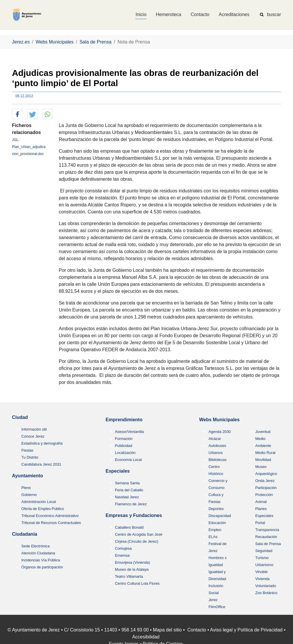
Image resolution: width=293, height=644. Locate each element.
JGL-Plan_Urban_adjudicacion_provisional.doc (29, 147)
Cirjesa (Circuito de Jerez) (137, 541)
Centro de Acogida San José (139, 534)
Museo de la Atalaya (132, 569)
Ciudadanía (25, 534)
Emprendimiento (124, 420)
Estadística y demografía (42, 443)
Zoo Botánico (266, 593)
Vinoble (261, 572)
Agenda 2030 (220, 432)
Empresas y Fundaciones (134, 515)
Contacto (197, 630)
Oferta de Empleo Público (43, 509)
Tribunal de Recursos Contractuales (51, 523)
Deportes (216, 509)
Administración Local (39, 502)
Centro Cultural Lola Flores (137, 583)
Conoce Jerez (33, 436)
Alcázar (215, 439)
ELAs (213, 537)
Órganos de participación (42, 567)
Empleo (215, 530)
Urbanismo (264, 565)
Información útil (34, 429)
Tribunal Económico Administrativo (50, 516)
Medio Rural (265, 453)
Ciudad (20, 417)
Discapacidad (220, 516)
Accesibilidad (146, 637)
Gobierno (29, 495)
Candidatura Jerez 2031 (41, 464)
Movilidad (263, 460)
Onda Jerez (265, 481)
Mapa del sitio (167, 630)
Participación (266, 488)
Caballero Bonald (129, 527)
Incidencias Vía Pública (41, 560)
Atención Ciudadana (38, 553)
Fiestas (27, 450)
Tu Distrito (30, 457)
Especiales (118, 471)
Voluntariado (266, 586)
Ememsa (122, 555)
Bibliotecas (218, 460)
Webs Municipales (219, 420)
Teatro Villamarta (129, 576)
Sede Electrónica (36, 546)
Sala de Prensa (268, 544)
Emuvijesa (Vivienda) (132, 562)
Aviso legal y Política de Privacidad (246, 630)
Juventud (263, 432)
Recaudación (266, 537)
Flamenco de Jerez (131, 504)
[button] (17, 114)
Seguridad (264, 551)
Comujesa (123, 548)
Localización (125, 453)
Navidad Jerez (127, 497)
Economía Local (128, 460)
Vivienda (262, 579)
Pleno (26, 488)
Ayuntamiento (27, 476)
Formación (124, 439)
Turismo (262, 558)
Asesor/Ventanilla (129, 432)
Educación (217, 523)
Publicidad (124, 446)
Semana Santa (127, 483)
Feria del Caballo (129, 490)
